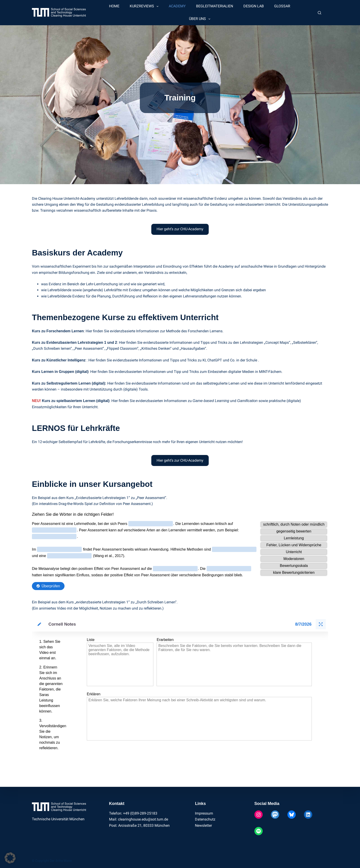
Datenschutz (205, 819)
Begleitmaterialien (215, 6)
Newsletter (203, 825)
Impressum (204, 813)
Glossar (282, 6)
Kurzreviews (145, 6)
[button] (10, 858)
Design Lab (254, 6)
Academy (177, 6)
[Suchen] (319, 13)
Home (114, 6)
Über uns (201, 19)
